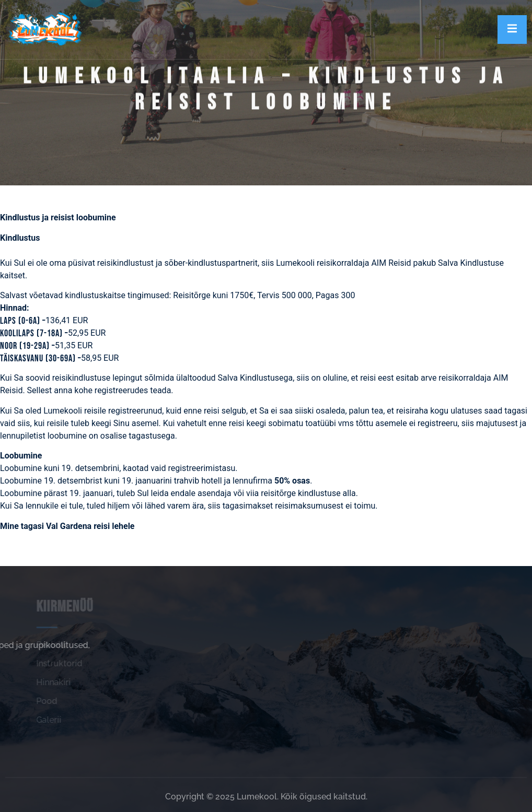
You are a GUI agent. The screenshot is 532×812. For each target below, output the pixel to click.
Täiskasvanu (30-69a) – (41, 358)
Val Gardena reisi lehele (90, 526)
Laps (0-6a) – (23, 321)
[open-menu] (512, 30)
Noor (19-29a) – (27, 346)
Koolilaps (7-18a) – (34, 333)
